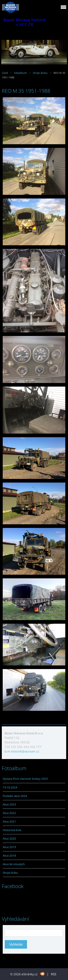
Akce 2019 (9, 847)
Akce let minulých (14, 864)
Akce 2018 (9, 856)
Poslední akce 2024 (15, 796)
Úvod (5, 73)
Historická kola (12, 830)
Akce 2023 (9, 804)
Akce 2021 (9, 821)
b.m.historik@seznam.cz (22, 751)
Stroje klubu (40, 73)
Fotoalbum (20, 73)
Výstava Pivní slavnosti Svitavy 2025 (25, 779)
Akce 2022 (9, 813)
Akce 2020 (9, 838)
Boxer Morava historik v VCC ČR (25, 22)
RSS (54, 974)
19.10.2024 (10, 787)
